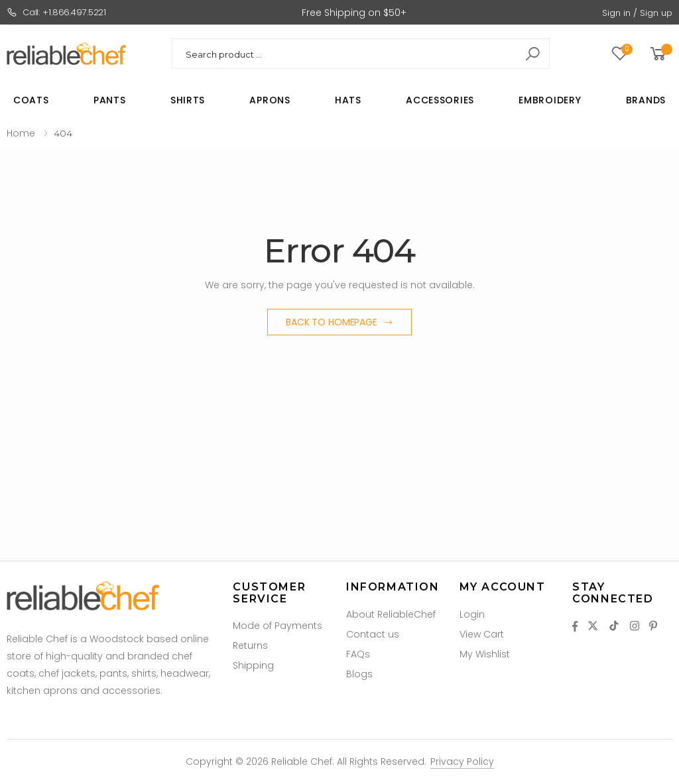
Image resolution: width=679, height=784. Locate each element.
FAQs (358, 654)
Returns (250, 645)
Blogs (359, 674)
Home (21, 133)
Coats (31, 100)
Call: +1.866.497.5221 (56, 12)
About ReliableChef (391, 614)
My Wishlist (485, 654)
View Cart (482, 634)
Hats (348, 100)
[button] (660, 54)
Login (472, 614)
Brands (646, 100)
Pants (110, 100)
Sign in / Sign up (637, 13)
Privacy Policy (462, 761)
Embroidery (550, 100)
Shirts (188, 100)
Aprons (270, 100)
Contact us (373, 634)
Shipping (253, 665)
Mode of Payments (278, 626)
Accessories (440, 100)
